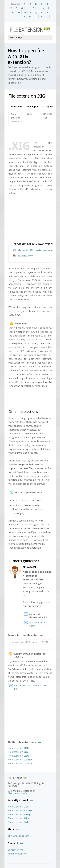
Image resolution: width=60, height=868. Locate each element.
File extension (18, 748)
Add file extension (17, 854)
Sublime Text (25, 256)
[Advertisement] (34, 133)
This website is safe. (19, 836)
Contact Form (15, 850)
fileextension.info (17, 793)
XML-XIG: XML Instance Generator (38, 250)
